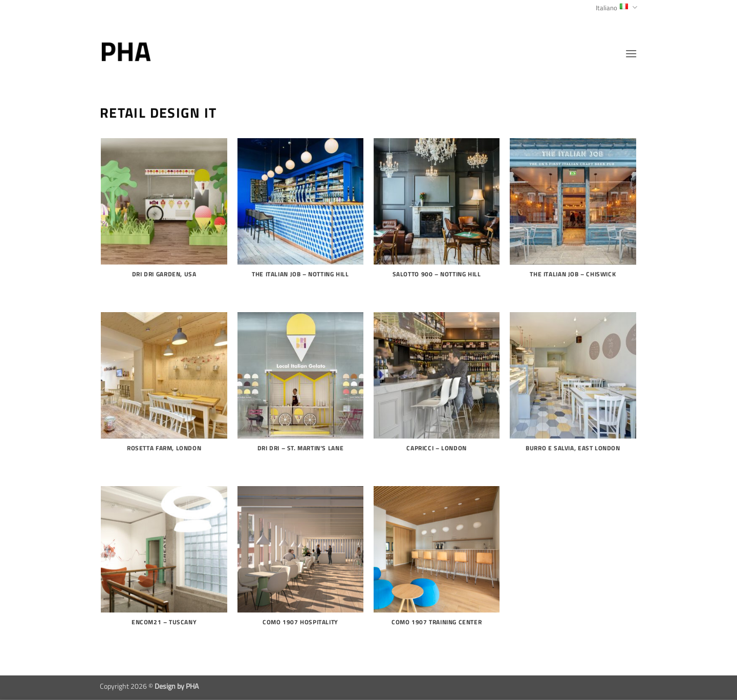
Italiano (616, 8)
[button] (631, 53)
